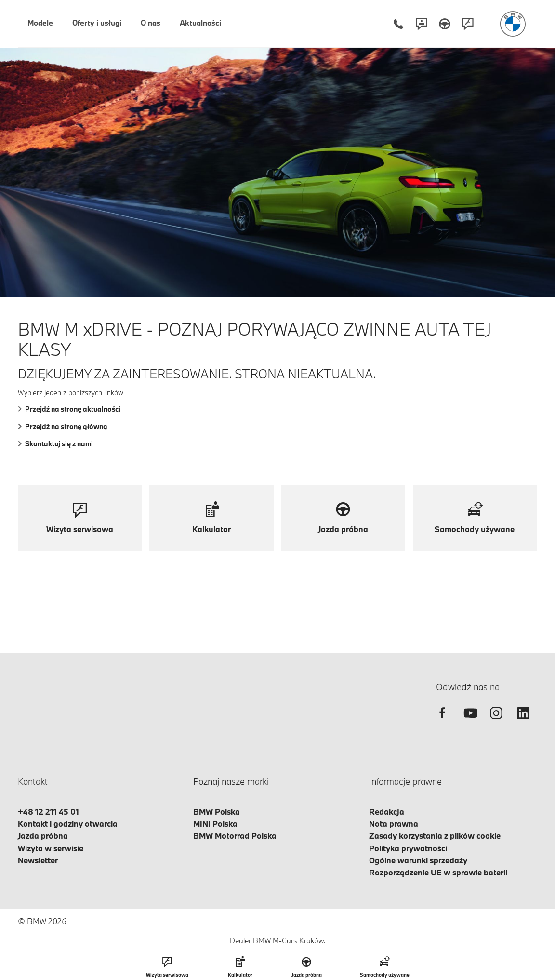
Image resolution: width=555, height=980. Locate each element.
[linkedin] (523, 721)
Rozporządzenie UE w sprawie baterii (438, 872)
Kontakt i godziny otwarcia (68, 824)
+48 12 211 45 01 (48, 812)
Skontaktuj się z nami (55, 444)
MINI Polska (215, 824)
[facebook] (442, 721)
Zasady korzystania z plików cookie (435, 836)
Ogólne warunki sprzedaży (418, 860)
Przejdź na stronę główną (63, 426)
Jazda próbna (43, 836)
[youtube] (469, 721)
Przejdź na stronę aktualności (69, 409)
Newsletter (38, 860)
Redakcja (387, 812)
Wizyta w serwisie (51, 848)
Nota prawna (394, 824)
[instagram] (496, 721)
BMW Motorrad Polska (235, 836)
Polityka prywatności (408, 848)
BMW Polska (217, 812)
